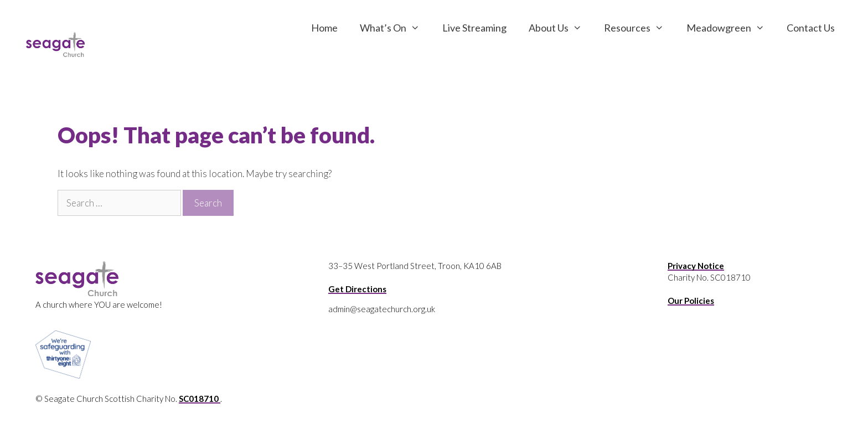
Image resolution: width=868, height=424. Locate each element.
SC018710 (200, 399)
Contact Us (811, 28)
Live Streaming (474, 28)
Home (324, 28)
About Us (561, 28)
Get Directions (357, 289)
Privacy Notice (696, 266)
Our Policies (691, 301)
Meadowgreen (731, 28)
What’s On (395, 28)
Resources (639, 28)
